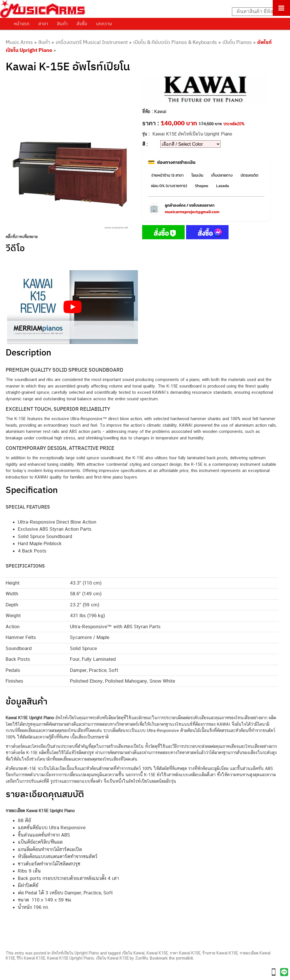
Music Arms (19, 42)
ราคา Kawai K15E (185, 953)
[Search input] (258, 12)
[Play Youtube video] (72, 307)
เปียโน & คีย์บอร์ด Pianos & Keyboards (175, 42)
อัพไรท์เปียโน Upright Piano (75, 953)
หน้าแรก (22, 24)
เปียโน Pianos (237, 42)
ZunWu (141, 958)
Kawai (160, 112)
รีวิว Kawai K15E (31, 958)
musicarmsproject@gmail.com (192, 212)
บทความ (104, 24)
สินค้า (62, 24)
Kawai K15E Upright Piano (70, 958)
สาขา (43, 24)
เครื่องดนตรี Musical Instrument (92, 42)
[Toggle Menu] (281, 8)
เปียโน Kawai (133, 953)
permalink (185, 958)
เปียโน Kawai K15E (112, 958)
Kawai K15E (157, 953)
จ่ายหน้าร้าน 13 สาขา (167, 175)
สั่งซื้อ (82, 24)
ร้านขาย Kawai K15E (220, 953)
